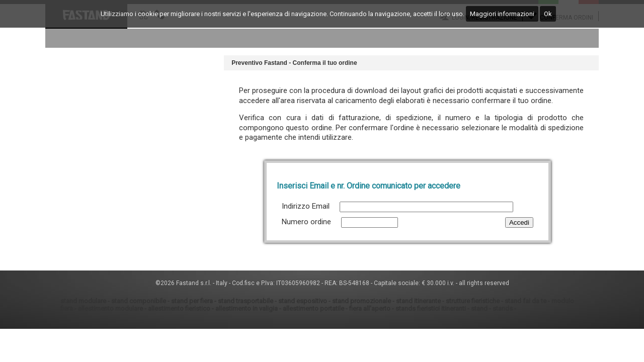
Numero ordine (306, 222)
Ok (548, 14)
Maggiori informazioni (502, 14)
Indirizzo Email (306, 206)
